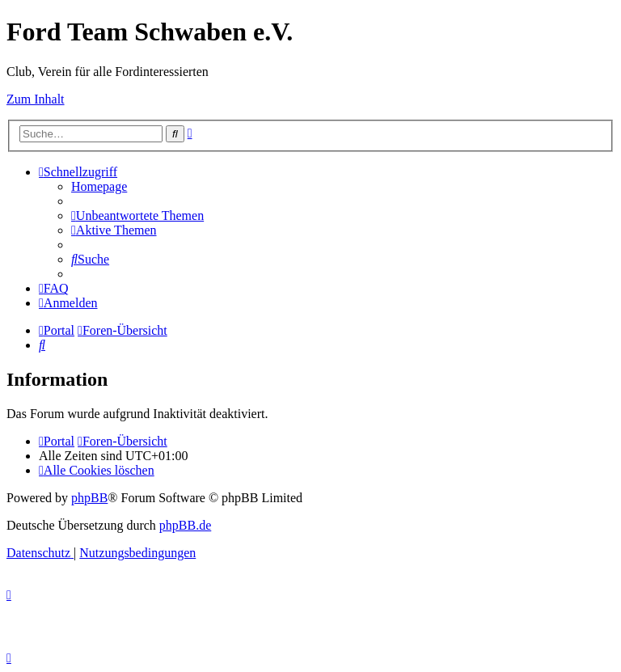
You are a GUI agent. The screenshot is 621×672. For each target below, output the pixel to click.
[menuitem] (99, 186)
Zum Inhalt (36, 99)
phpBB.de (185, 525)
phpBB (89, 498)
